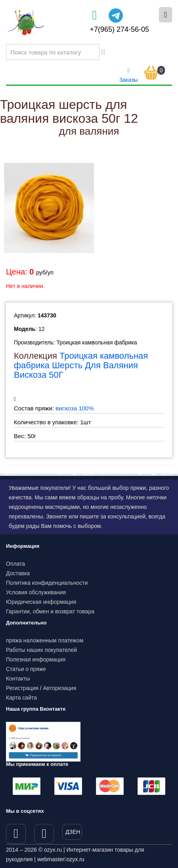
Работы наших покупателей (41, 650)
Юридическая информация (41, 602)
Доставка (18, 573)
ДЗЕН (73, 832)
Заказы (129, 75)
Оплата (15, 564)
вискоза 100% (75, 408)
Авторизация (60, 688)
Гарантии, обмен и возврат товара (50, 611)
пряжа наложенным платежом (45, 640)
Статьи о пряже (26, 669)
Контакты (18, 679)
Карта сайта (21, 698)
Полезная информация (36, 659)
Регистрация (22, 688)
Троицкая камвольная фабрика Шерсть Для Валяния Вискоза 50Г (81, 365)
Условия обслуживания (36, 592)
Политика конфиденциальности (47, 583)
